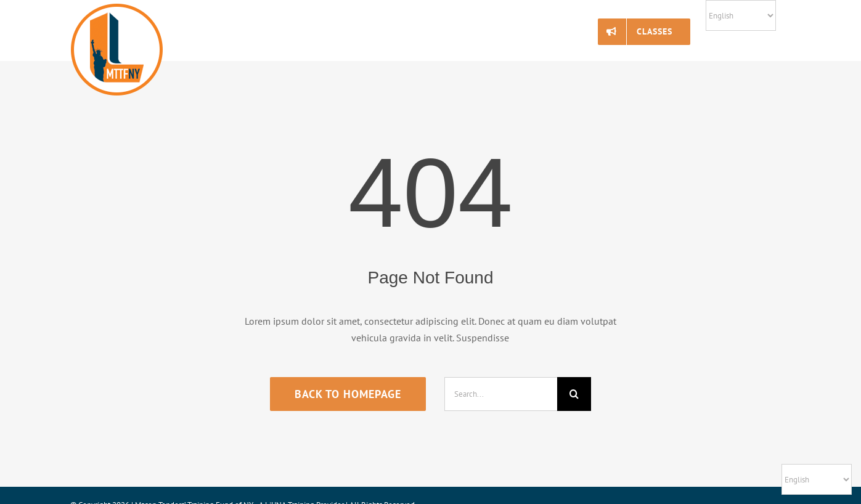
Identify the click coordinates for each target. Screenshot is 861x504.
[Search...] (501, 394)
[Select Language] (741, 15)
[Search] (574, 394)
